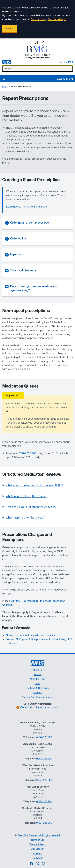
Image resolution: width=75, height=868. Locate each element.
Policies (38, 674)
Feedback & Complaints (37, 688)
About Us (37, 670)
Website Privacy (37, 844)
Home (5, 87)
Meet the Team (37, 679)
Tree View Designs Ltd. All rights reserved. (39, 835)
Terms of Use (38, 840)
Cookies (37, 853)
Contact (38, 692)
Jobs (37, 683)
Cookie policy (38, 19)
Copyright (38, 858)
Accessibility (38, 849)
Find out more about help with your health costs (33, 635)
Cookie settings (57, 19)
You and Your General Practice (38, 697)
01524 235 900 (28, 453)
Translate (65, 62)
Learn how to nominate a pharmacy (26, 207)
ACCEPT (10, 29)
